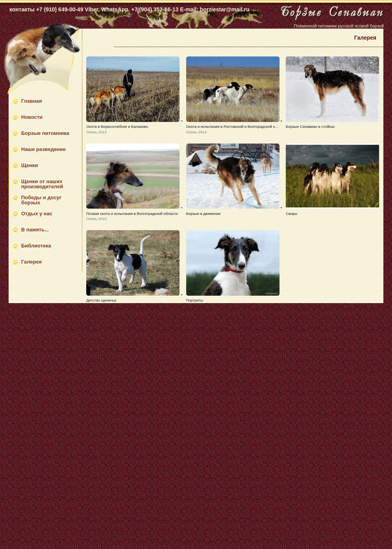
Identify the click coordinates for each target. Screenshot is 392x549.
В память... (35, 230)
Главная (32, 101)
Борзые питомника (45, 133)
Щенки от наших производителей (42, 184)
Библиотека (36, 246)
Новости (32, 117)
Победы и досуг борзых (41, 200)
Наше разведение (44, 149)
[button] (133, 96)
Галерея (32, 262)
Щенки (30, 165)
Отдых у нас (37, 214)
